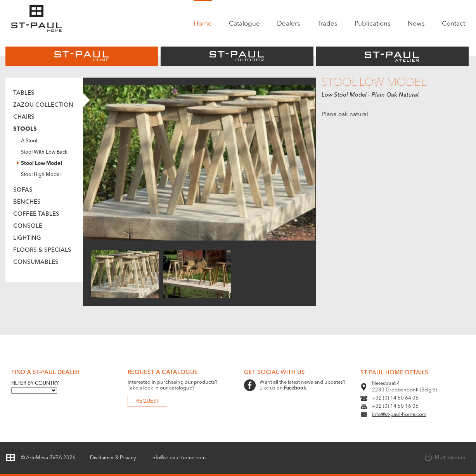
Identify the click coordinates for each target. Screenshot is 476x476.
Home (203, 24)
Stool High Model (41, 175)
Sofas (23, 190)
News (416, 24)
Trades (327, 24)
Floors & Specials (42, 250)
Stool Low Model (42, 164)
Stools (25, 129)
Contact (453, 24)
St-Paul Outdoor (237, 56)
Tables (24, 93)
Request (147, 401)
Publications (373, 24)
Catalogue (244, 24)
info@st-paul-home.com (399, 415)
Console (28, 226)
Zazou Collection (43, 105)
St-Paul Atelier (392, 56)
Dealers (289, 24)
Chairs (24, 117)
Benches (27, 202)
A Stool (29, 141)
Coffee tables (36, 214)
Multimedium (450, 458)
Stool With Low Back (44, 152)
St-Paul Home (82, 56)
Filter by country (35, 383)
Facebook (295, 388)
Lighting (27, 238)
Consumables (36, 262)
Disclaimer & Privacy (113, 458)
